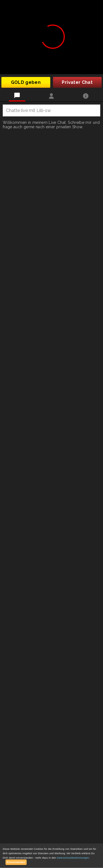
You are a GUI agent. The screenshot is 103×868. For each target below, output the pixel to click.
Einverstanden (16, 862)
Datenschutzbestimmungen (73, 858)
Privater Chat (77, 82)
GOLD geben (26, 82)
